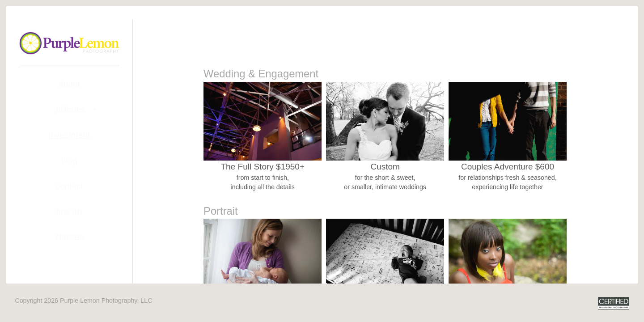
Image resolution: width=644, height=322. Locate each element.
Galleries (70, 109)
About (69, 84)
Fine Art (69, 211)
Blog (69, 160)
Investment (69, 135)
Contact (69, 186)
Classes (69, 237)
